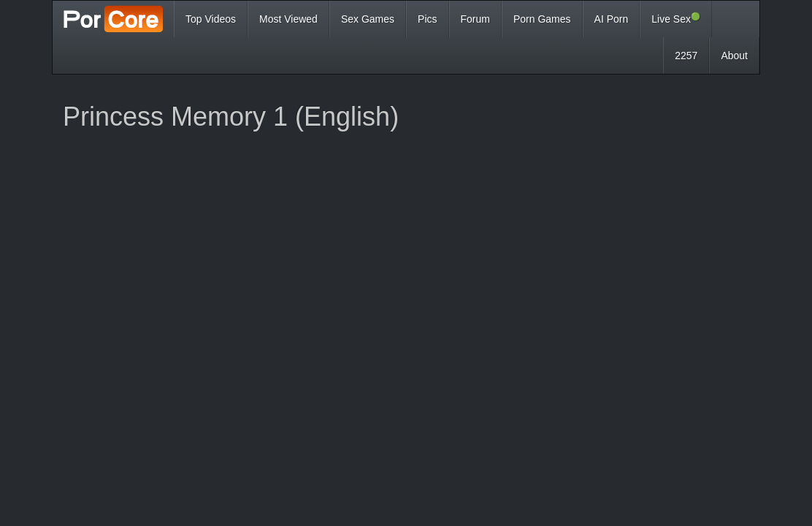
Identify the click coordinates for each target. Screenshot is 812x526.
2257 (686, 56)
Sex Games (368, 19)
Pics (427, 19)
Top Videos (211, 19)
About (734, 56)
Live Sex (676, 18)
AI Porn (612, 19)
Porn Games (542, 19)
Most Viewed (288, 19)
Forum (475, 19)
